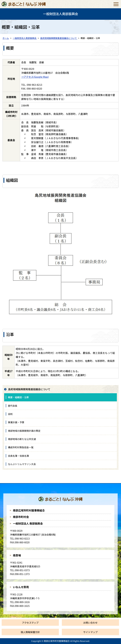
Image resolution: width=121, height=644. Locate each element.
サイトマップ (90, 632)
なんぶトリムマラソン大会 (22, 464)
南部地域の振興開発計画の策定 (24, 431)
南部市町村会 (21, 517)
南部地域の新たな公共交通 (22, 439)
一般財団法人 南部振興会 (28, 523)
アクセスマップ (30, 623)
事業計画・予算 (16, 422)
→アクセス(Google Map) (35, 77)
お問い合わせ (90, 623)
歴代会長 (13, 406)
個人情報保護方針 (30, 632)
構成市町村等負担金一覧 (21, 447)
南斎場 (17, 555)
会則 (10, 414)
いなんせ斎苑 (21, 587)
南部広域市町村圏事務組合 (29, 510)
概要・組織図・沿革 (18, 397)
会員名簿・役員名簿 (18, 456)
